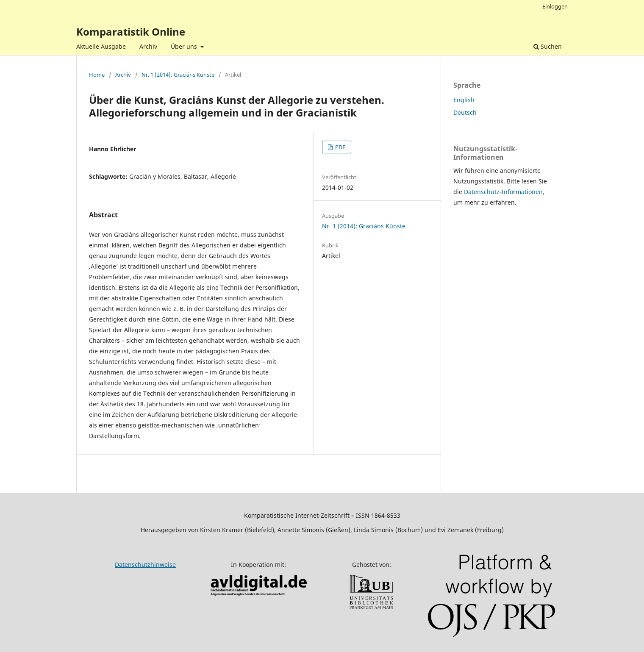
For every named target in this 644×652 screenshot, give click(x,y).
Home (97, 75)
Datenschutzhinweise (145, 565)
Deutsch (465, 112)
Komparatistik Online (131, 32)
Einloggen (555, 6)
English (464, 100)
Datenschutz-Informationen (503, 192)
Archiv (148, 46)
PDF (340, 147)
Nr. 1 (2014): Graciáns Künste (178, 75)
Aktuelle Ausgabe (101, 46)
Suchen (548, 46)
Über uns (185, 46)
